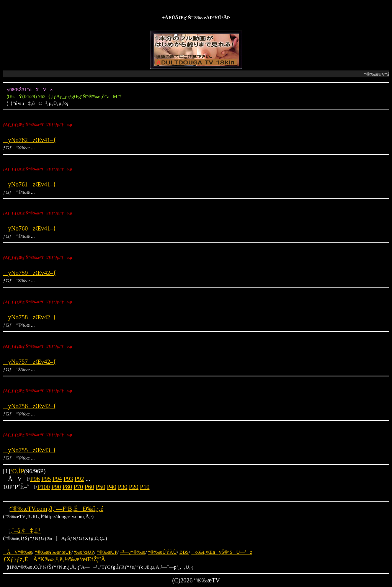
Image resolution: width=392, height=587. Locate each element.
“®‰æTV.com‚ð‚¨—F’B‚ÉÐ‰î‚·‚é (56, 509)
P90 (56, 487)
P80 (67, 487)
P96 (35, 479)
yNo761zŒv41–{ (30, 184)
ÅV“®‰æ (18, 552)
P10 (145, 487)
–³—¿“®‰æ (133, 552)
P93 (68, 479)
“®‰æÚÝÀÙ (163, 552)
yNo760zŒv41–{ (30, 228)
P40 (112, 487)
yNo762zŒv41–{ (30, 140)
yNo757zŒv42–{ (30, 362)
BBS (184, 552)
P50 (100, 487)
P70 (78, 487)
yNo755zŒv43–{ (30, 450)
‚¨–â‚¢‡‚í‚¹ (25, 531)
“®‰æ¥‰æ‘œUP (53, 552)
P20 (134, 487)
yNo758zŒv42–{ (30, 317)
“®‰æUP (107, 552)
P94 (57, 479)
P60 (89, 487)
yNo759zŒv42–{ (30, 273)
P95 (46, 479)
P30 (123, 487)
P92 (79, 479)
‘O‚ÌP (17, 471)
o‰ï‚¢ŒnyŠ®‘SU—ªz (222, 552)
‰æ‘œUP (84, 552)
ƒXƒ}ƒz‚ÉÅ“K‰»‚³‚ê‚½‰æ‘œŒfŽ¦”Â (54, 559)
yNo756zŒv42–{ (30, 406)
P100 (43, 487)
